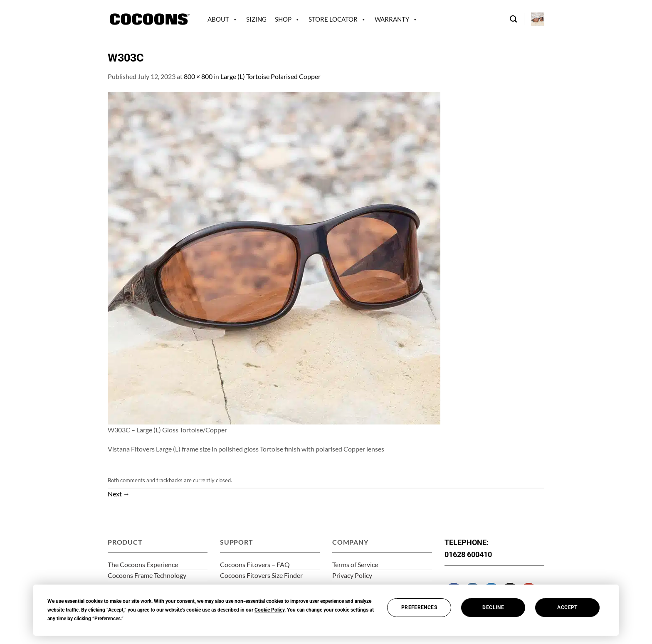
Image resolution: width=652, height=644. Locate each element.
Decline (493, 607)
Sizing (256, 19)
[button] (538, 19)
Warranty (392, 19)
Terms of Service (355, 564)
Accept (567, 607)
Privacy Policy (352, 575)
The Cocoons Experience (143, 564)
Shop (283, 19)
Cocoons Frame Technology (147, 575)
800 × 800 (198, 76)
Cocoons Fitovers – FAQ (255, 564)
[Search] (513, 19)
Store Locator (333, 19)
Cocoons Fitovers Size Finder (261, 575)
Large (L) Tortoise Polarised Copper (270, 76)
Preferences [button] (107, 619)
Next (119, 494)
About (218, 19)
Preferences (419, 607)
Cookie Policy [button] (269, 610)
